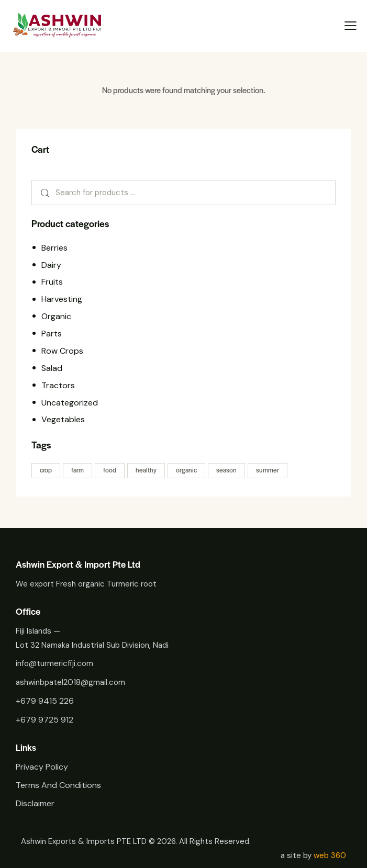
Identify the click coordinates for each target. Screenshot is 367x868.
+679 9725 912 (45, 720)
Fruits (52, 282)
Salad (52, 368)
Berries (54, 248)
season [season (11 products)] (226, 470)
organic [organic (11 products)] (186, 470)
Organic (56, 316)
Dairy (51, 265)
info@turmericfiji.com (54, 663)
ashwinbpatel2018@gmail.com (70, 682)
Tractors (58, 385)
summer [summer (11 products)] (268, 470)
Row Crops (62, 351)
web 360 (330, 855)
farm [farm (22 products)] (77, 470)
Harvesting (62, 299)
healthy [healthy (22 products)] (146, 470)
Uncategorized (70, 403)
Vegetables (63, 419)
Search (42, 193)
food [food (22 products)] (110, 470)
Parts (52, 334)
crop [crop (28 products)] (46, 470)
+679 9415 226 (45, 701)
